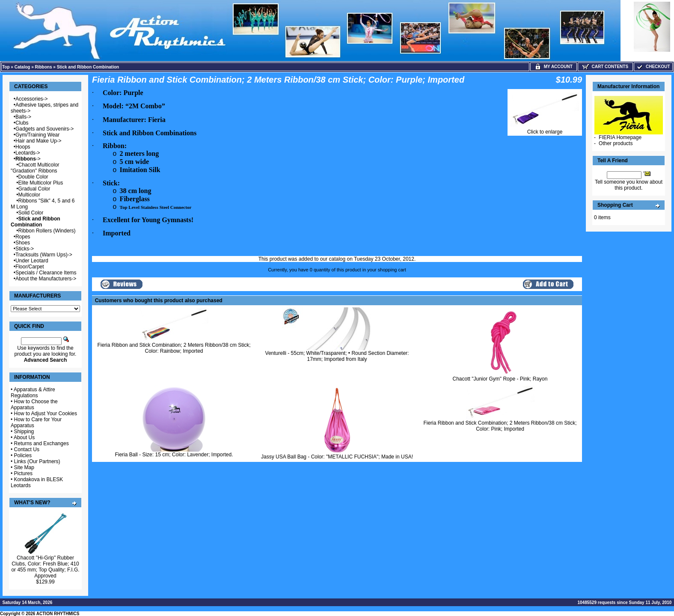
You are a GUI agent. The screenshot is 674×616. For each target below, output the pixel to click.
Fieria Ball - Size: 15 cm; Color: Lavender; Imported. (174, 455)
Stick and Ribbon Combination (88, 67)
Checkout (653, 67)
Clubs (22, 123)
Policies (23, 455)
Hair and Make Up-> (39, 141)
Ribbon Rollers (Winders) (47, 231)
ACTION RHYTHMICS (58, 614)
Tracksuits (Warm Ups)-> (44, 255)
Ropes (23, 237)
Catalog (22, 67)
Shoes (23, 243)
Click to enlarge (545, 129)
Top (6, 67)
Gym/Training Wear (37, 135)
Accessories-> (32, 99)
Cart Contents (605, 67)
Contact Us (27, 449)
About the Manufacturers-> (46, 279)
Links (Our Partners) (37, 461)
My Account (554, 67)
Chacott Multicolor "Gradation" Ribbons (35, 168)
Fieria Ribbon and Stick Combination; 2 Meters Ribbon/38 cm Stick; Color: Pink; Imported (500, 426)
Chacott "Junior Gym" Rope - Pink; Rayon (500, 379)
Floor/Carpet (30, 267)
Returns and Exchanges (42, 443)
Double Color (33, 177)
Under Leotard (32, 261)
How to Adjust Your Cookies (46, 414)
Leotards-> (28, 153)
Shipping (24, 431)
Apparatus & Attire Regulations (33, 393)
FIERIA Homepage (620, 137)
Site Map (24, 467)
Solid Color (31, 213)
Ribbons (44, 67)
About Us (24, 437)
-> (28, 159)
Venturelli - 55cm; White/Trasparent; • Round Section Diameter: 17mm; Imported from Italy (337, 356)
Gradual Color (34, 189)
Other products (616, 143)
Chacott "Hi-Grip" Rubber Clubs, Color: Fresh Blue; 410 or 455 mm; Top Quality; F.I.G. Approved (45, 567)
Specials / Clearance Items (46, 273)
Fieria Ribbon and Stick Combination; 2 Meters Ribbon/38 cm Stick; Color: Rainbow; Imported (174, 348)
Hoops (23, 147)
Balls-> (23, 117)
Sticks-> (25, 249)
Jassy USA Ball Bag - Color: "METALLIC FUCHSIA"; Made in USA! (337, 457)
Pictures (23, 473)
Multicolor (29, 195)
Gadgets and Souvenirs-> (45, 129)
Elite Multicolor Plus (41, 183)
